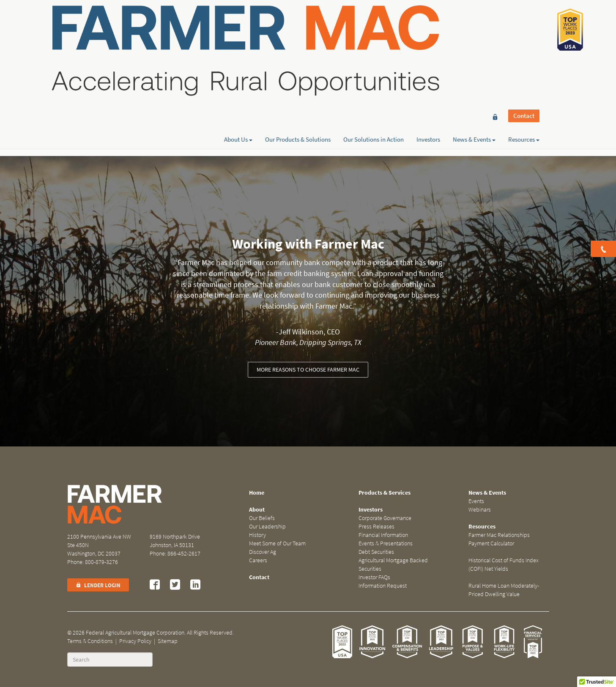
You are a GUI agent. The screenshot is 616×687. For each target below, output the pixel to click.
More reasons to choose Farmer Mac (308, 370)
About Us (238, 37)
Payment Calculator (491, 543)
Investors (428, 37)
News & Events (474, 37)
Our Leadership (267, 527)
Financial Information (383, 535)
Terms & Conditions (90, 641)
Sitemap (168, 641)
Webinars (480, 510)
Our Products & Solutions (298, 37)
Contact (524, 22)
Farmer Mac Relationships (499, 535)
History (257, 535)
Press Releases (376, 527)
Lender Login (98, 585)
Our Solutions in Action (374, 37)
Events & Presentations (386, 543)
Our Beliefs (262, 518)
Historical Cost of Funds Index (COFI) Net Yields (504, 565)
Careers (258, 560)
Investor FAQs (374, 577)
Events (476, 501)
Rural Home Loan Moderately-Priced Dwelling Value (504, 590)
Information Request (383, 586)
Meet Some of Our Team (277, 543)
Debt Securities (376, 552)
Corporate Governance (385, 518)
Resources (524, 37)
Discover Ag (263, 552)
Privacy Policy (135, 641)
